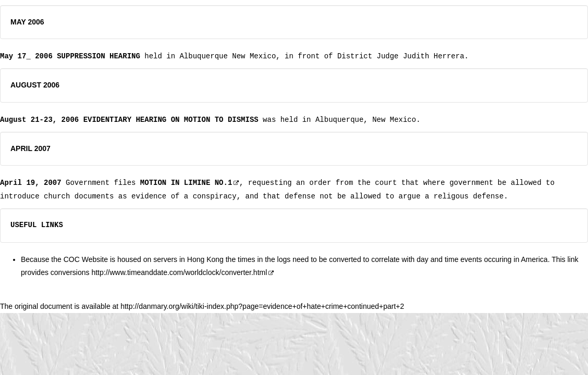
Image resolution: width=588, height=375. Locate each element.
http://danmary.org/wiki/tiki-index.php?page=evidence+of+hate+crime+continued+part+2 (262, 306)
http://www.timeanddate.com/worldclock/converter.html (183, 272)
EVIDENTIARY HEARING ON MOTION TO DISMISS (171, 120)
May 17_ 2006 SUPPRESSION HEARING (70, 56)
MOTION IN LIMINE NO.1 (186, 183)
